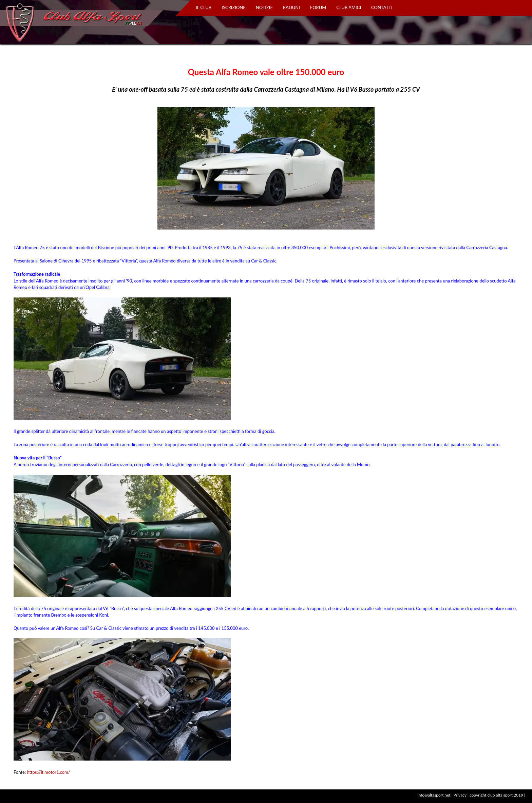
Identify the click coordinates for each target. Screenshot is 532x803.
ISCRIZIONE (233, 7)
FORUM (318, 7)
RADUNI (291, 7)
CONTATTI (382, 7)
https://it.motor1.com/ (48, 772)
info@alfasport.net (434, 795)
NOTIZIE (264, 7)
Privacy (460, 795)
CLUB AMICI (349, 7)
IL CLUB (204, 7)
